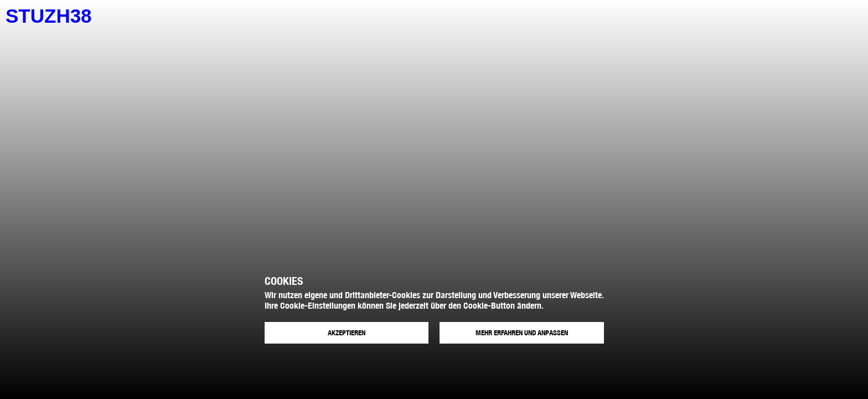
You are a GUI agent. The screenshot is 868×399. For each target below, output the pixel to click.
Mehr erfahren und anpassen (522, 333)
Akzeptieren (347, 333)
